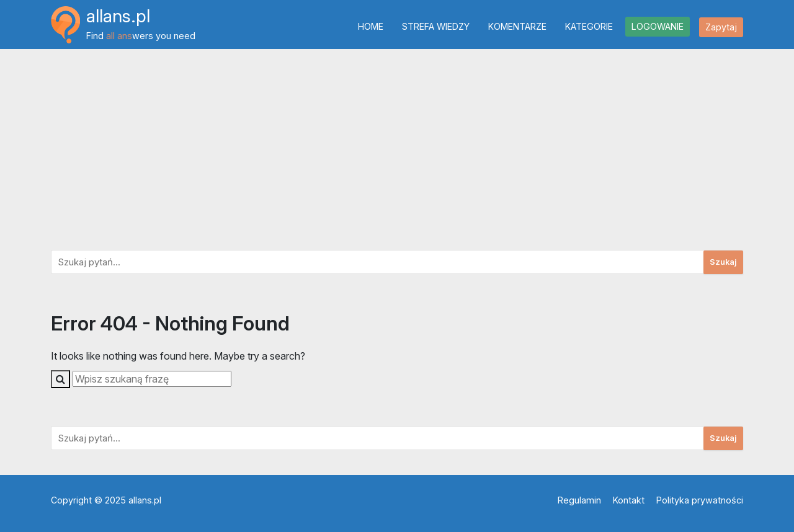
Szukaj (723, 262)
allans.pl (118, 16)
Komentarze (517, 26)
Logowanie (658, 26)
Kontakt (629, 500)
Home (371, 26)
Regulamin (579, 500)
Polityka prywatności (700, 500)
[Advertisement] (397, 146)
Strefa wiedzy (436, 26)
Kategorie (589, 26)
